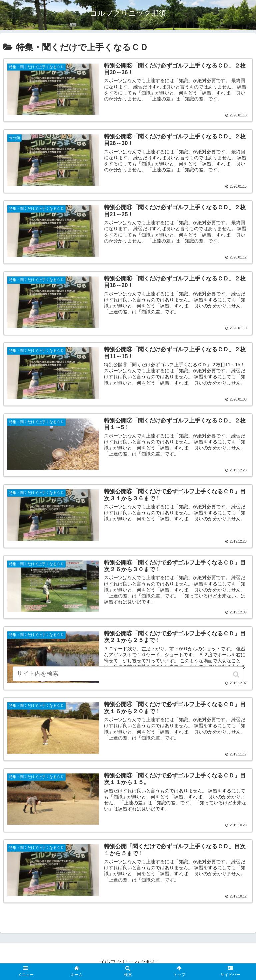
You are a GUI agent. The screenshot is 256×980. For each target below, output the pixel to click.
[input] (128, 683)
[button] (237, 684)
